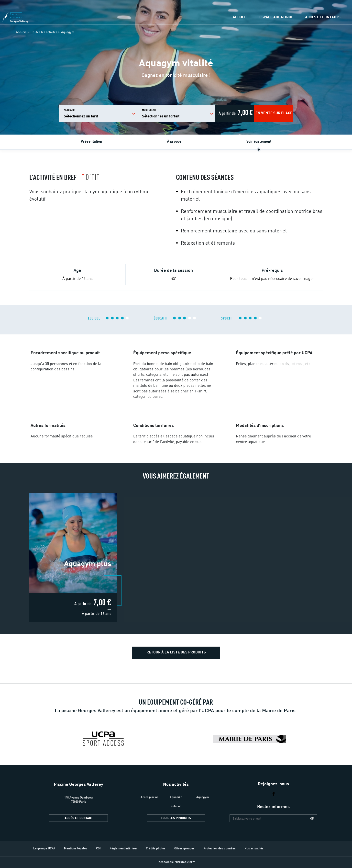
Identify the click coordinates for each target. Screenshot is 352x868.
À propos (174, 142)
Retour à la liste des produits (176, 653)
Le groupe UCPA (44, 849)
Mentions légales (76, 849)
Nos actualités (254, 849)
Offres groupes (184, 849)
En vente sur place (274, 113)
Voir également (259, 142)
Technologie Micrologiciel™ (176, 862)
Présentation (91, 142)
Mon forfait (161, 114)
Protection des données (220, 849)
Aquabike (176, 797)
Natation (176, 806)
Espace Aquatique (276, 17)
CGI (98, 849)
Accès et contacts (323, 17)
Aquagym (68, 32)
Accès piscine (149, 797)
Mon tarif (81, 114)
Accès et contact (79, 818)
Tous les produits (176, 818)
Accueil (240, 17)
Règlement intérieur (123, 849)
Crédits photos (156, 849)
